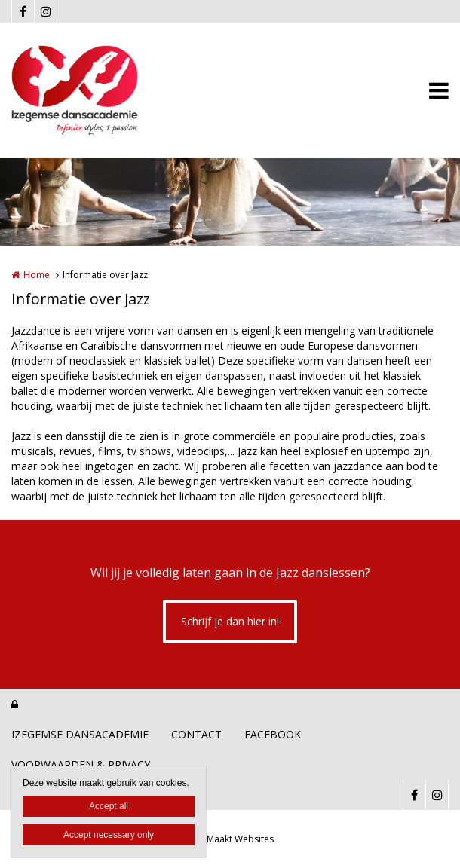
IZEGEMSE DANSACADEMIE (80, 734)
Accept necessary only (109, 835)
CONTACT (196, 734)
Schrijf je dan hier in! (230, 621)
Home (37, 275)
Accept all (109, 806)
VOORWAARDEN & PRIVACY (81, 764)
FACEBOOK (273, 734)
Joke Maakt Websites (230, 839)
